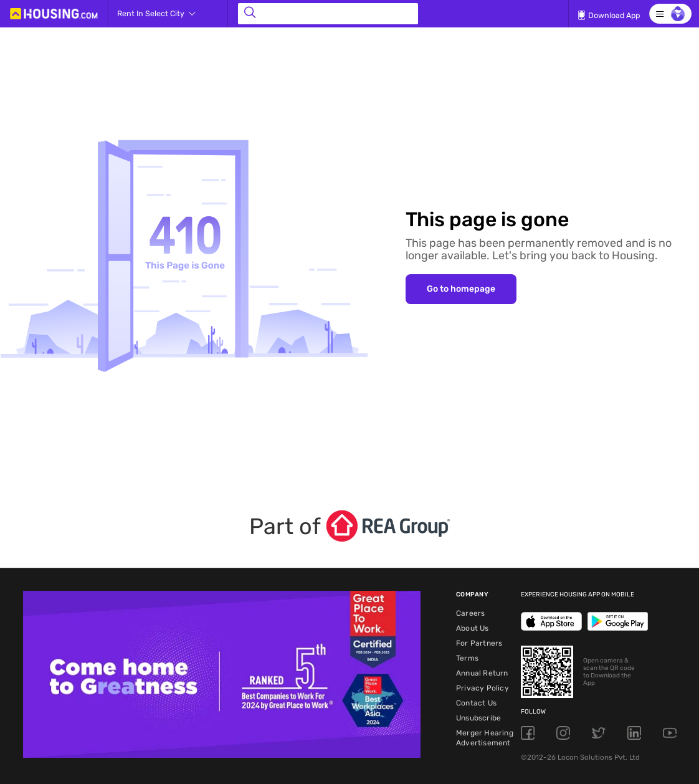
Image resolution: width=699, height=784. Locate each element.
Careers (470, 613)
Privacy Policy (483, 688)
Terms (467, 658)
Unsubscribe (478, 718)
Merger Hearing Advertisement (485, 738)
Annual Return (482, 673)
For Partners (479, 643)
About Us (473, 628)
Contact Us (476, 703)
